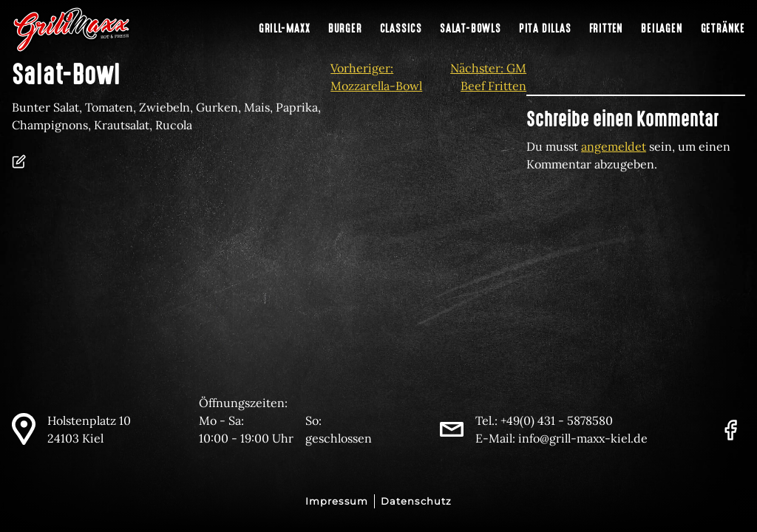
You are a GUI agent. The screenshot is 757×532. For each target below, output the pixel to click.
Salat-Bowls (471, 29)
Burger (345, 29)
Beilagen (662, 29)
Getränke (723, 29)
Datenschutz (416, 501)
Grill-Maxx (285, 29)
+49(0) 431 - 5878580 (557, 420)
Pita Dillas (545, 29)
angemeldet (614, 146)
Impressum (337, 501)
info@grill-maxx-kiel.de (583, 438)
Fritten (607, 29)
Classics (401, 29)
